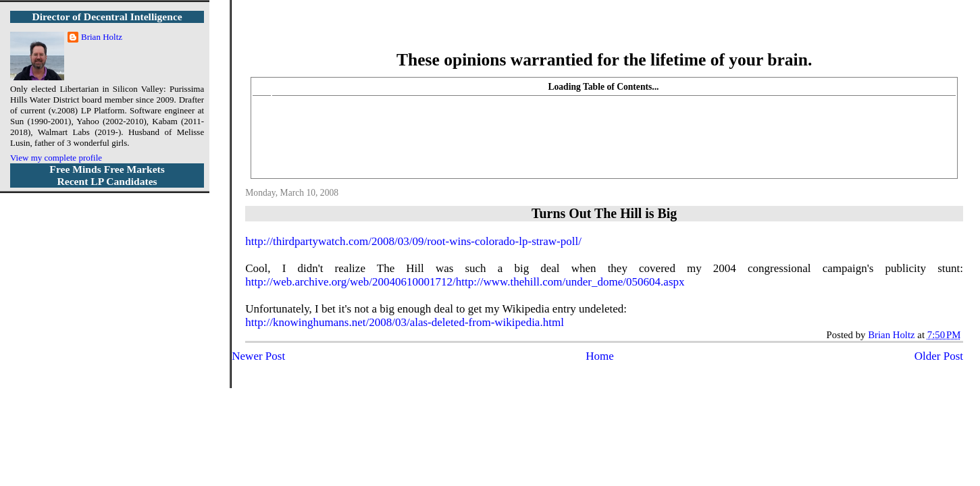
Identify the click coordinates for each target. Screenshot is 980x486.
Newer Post (258, 356)
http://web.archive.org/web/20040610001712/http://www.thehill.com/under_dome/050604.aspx (465, 282)
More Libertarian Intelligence (604, 33)
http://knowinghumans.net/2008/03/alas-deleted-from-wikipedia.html (405, 322)
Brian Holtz (102, 37)
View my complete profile (56, 158)
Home (600, 356)
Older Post (939, 356)
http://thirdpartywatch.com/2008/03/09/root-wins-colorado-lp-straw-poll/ (413, 241)
